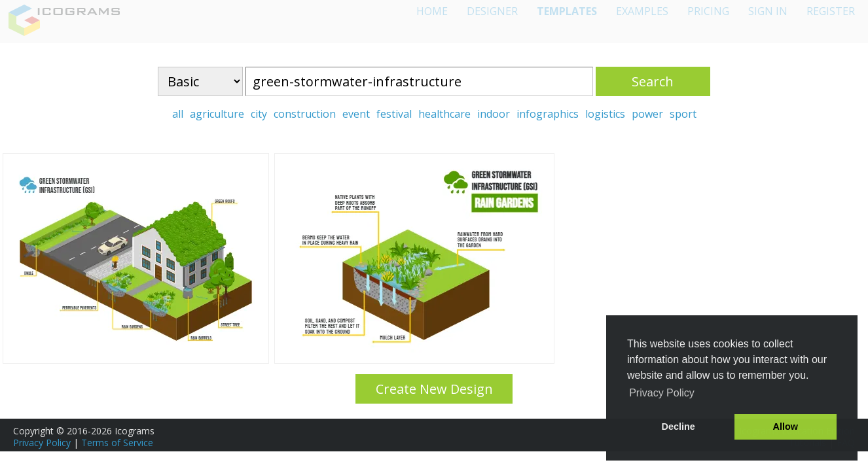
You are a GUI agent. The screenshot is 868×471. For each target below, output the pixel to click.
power (647, 114)
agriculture (217, 114)
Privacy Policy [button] (662, 393)
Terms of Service (117, 443)
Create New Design (434, 389)
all (178, 114)
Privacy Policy (42, 443)
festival (394, 114)
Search (653, 81)
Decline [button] (678, 427)
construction (305, 114)
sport (683, 114)
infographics (548, 114)
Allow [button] (786, 427)
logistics (605, 114)
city (259, 114)
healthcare (444, 114)
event (356, 114)
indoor (494, 114)
